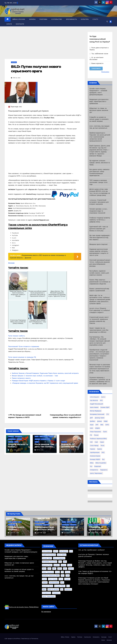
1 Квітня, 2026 (41, 533)
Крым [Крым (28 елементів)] (92, 425)
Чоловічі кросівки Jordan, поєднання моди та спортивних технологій (98, 211)
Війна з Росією (19, 19)
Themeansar (35, 639)
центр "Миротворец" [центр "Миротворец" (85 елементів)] (96, 473)
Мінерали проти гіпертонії (98, 244)
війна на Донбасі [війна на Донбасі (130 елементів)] (101, 463)
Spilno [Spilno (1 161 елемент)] (103, 397)
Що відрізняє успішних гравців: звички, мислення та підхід (100, 163)
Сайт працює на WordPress (13, 639)
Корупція (19, 439)
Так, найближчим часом (99, 54)
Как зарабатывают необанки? (94, 550)
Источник (11, 263)
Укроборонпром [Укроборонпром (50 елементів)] (95, 452)
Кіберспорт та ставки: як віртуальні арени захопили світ (99, 110)
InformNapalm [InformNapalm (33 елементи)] (95, 397)
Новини (51, 436)
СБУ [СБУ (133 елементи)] (91, 442)
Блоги (9, 24)
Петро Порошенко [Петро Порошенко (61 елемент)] (96, 432)
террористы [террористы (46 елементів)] (104, 470)
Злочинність (71, 19)
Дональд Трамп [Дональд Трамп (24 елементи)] (100, 418)
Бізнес (10, 522)
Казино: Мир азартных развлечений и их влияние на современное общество (100, 282)
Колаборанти (12, 439)
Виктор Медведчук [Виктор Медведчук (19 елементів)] (96, 411)
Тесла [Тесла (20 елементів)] (102, 446)
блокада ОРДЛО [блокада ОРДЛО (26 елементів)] (95, 459)
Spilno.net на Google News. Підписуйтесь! (22, 607)
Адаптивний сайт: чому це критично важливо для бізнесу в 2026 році (99, 229)
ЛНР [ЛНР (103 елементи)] (97, 425)
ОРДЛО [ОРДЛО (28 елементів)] (97, 428)
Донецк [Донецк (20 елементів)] (99, 421)
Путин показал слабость (17, 336)
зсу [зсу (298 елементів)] (91, 466)
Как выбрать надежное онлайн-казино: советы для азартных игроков (99, 273)
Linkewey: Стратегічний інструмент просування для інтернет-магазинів (99, 202)
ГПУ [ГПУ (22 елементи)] (108, 414)
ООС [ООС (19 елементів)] (92, 428)
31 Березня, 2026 (69, 533)
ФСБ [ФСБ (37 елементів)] (103, 452)
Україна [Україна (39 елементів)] (99, 449)
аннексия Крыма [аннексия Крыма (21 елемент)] (95, 456)
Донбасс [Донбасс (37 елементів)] (93, 421)
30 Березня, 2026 (96, 533)
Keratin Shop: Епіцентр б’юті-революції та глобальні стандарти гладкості (100, 310)
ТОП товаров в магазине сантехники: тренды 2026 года (98, 182)
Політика (43, 19)
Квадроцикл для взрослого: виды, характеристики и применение (99, 101)
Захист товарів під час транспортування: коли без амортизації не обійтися (99, 330)
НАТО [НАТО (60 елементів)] (107, 425)
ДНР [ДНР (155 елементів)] (91, 418)
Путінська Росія (46, 439)
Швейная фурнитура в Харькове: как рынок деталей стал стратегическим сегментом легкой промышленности (100, 137)
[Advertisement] (45, 45)
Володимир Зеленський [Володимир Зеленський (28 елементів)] (97, 414)
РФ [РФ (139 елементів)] (91, 435)
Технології (46, 525)
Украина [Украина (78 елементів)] (93, 449)
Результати (105, 72)
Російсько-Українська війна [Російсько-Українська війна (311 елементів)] (98, 439)
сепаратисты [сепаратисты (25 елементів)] (94, 470)
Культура (85, 19)
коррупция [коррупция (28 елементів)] (98, 466)
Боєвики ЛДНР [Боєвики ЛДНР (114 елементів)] (105, 407)
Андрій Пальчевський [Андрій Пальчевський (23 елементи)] (97, 404)
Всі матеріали (46, 612)
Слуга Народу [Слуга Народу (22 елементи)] (94, 446)
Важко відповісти (96, 63)
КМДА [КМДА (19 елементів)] (106, 421)
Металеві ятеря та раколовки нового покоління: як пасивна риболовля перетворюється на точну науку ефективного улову (100, 369)
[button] (107, 22)
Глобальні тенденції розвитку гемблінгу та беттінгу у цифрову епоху (100, 220)
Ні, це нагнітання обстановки (96, 58)
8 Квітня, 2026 (14, 533)
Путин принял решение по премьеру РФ (22, 357)
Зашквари (11, 436)
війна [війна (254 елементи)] (92, 463)
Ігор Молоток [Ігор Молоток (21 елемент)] (94, 400)
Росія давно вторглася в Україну (99, 49)
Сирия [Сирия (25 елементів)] (102, 442)
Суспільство (57, 19)
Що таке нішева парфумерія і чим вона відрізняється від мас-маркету (100, 238)
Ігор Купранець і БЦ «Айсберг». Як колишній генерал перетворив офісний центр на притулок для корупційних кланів (100, 341)
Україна (32, 19)
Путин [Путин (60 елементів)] (105, 432)
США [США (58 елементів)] (96, 442)
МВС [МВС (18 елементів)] (102, 425)
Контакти (20, 24)
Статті (95, 19)
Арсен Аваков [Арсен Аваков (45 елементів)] (94, 407)
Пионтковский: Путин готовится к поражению (24, 347)
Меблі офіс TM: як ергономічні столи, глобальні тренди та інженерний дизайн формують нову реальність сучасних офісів (100, 299)
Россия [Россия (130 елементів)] (96, 435)
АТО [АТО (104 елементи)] (101, 400)
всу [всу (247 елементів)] (103, 459)
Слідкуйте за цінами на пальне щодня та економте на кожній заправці (99, 119)
